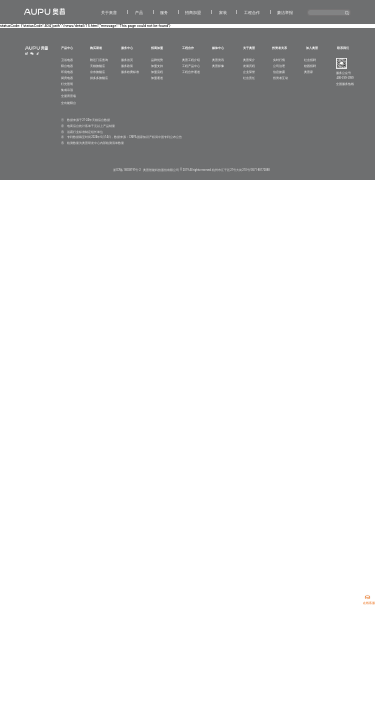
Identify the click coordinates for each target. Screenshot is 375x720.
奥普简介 (249, 60)
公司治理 (279, 66)
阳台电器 (67, 66)
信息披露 (279, 72)
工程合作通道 (191, 72)
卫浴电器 (67, 60)
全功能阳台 (68, 103)
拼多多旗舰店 (99, 78)
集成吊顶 (67, 90)
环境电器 (67, 72)
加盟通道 (157, 78)
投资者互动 (280, 78)
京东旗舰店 (97, 72)
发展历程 (249, 66)
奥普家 (308, 72)
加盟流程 (157, 72)
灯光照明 (67, 84)
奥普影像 (218, 66)
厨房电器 (67, 78)
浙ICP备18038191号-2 (127, 170)
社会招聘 (310, 60)
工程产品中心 (191, 66)
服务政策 (127, 66)
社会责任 (249, 78)
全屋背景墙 (68, 96)
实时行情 (279, 60)
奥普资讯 (218, 60)
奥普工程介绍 (191, 60)
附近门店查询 (99, 60)
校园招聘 (310, 66)
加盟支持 (157, 66)
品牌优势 (157, 60)
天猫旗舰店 (97, 66)
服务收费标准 (130, 72)
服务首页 (127, 60)
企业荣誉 (249, 72)
